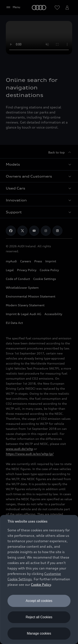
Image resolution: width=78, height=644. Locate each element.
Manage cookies (39, 633)
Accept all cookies (39, 601)
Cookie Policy (41, 585)
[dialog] (39, 580)
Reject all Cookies (39, 617)
